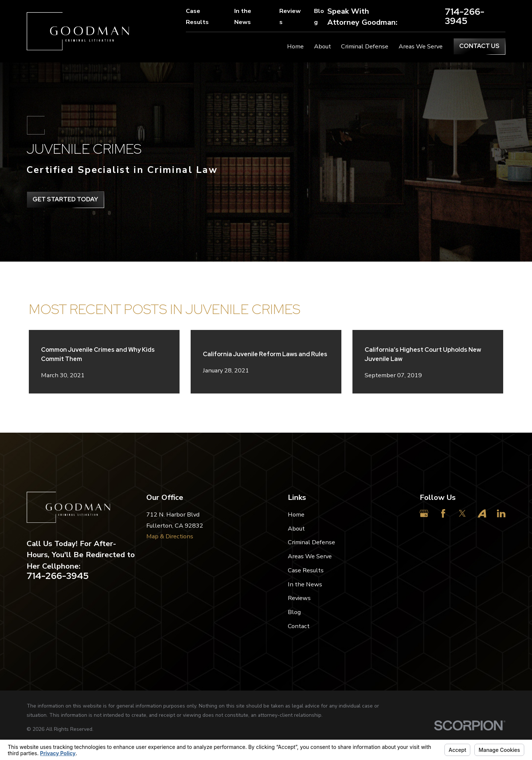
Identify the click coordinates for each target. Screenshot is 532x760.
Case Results (197, 16)
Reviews (290, 16)
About (296, 529)
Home (296, 514)
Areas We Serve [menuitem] (421, 46)
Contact (299, 626)
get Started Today (65, 199)
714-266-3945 (465, 16)
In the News (243, 16)
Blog (319, 16)
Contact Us (479, 46)
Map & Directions (170, 536)
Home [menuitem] (295, 46)
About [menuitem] (323, 46)
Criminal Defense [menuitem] (365, 46)
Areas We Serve (310, 556)
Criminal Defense (311, 542)
